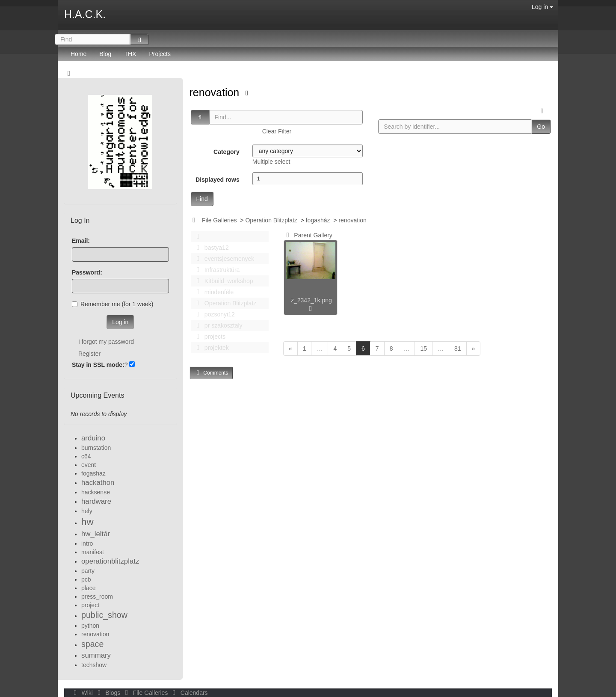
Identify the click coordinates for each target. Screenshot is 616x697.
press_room (97, 597)
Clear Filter (277, 131)
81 (458, 348)
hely (87, 511)
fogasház (318, 220)
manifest (93, 552)
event (89, 465)
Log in (542, 7)
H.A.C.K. (85, 14)
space (92, 644)
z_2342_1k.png (311, 300)
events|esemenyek (223, 259)
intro (87, 543)
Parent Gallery (308, 235)
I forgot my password (106, 342)
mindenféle (213, 292)
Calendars (188, 693)
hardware (96, 501)
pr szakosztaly (217, 325)
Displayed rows (218, 180)
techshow (94, 665)
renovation (216, 92)
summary (96, 655)
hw (87, 522)
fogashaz (93, 473)
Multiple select (271, 162)
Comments (211, 373)
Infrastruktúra (216, 270)
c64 (86, 456)
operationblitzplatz (110, 561)
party (88, 571)
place (88, 588)
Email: (81, 241)
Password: (87, 272)
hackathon (98, 483)
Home (78, 54)
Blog (105, 54)
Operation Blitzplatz (271, 220)
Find (202, 199)
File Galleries (219, 220)
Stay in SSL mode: (98, 365)
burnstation (96, 448)
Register (89, 354)
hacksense (96, 492)
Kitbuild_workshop (223, 281)
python (90, 626)
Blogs (108, 693)
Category (227, 152)
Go (541, 127)
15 (423, 348)
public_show (104, 615)
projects (209, 337)
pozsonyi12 (213, 314)
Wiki (83, 693)
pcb (86, 579)
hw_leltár (96, 534)
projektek (210, 348)
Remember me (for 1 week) (113, 304)
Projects (160, 54)
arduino (93, 438)
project (90, 605)
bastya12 (210, 248)
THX (130, 54)
